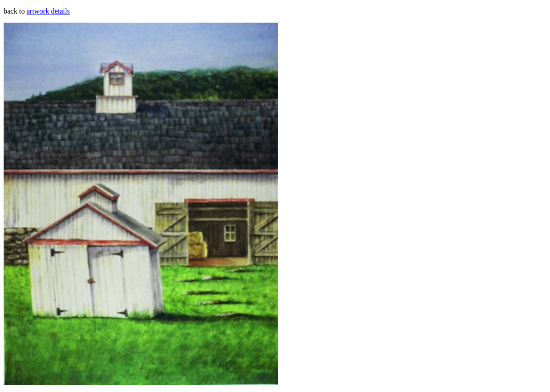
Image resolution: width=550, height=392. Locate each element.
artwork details (48, 11)
